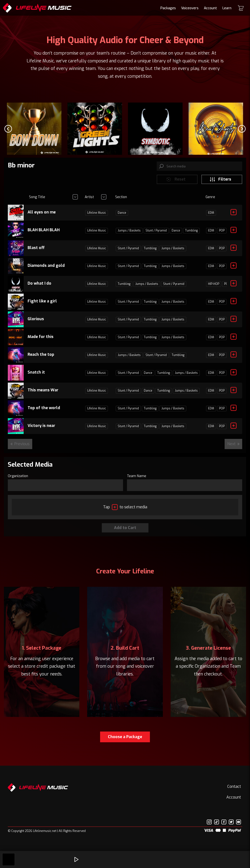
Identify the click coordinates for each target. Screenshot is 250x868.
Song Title (37, 201)
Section (121, 201)
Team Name (137, 480)
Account (210, 8)
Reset (176, 184)
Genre (210, 201)
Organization (18, 480)
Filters (220, 184)
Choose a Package (125, 741)
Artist (89, 201)
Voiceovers (190, 8)
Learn (227, 8)
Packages (168, 8)
